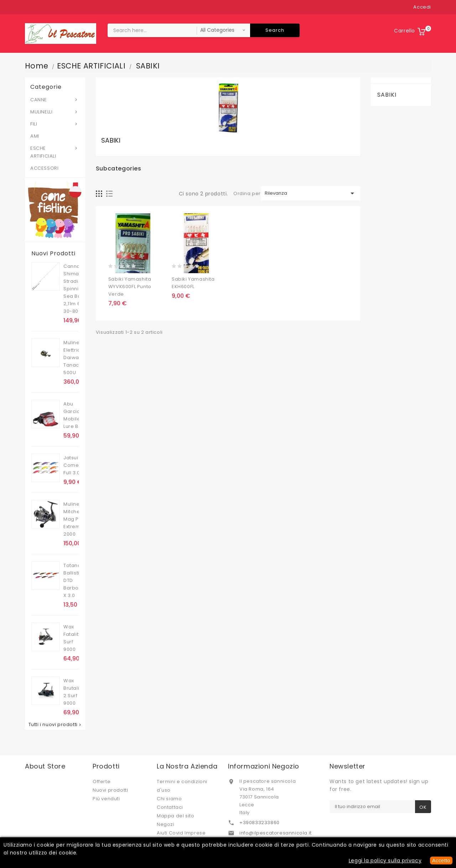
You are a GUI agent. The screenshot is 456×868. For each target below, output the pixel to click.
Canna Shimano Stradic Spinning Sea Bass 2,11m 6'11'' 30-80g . (75, 289)
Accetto (441, 861)
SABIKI (387, 95)
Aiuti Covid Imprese (181, 833)
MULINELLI (55, 112)
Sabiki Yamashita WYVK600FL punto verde (130, 287)
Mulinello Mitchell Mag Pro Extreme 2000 (74, 519)
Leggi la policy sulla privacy (385, 861)
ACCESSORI (44, 168)
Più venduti (106, 799)
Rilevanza (311, 193)
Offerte (102, 782)
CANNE (55, 99)
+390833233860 (260, 823)
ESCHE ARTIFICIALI (55, 152)
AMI (35, 136)
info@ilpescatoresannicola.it (276, 833)
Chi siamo (169, 799)
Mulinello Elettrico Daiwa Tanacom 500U (75, 358)
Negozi (166, 824)
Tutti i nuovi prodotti (55, 725)
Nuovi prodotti (110, 790)
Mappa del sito (175, 816)
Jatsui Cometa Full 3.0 (74, 465)
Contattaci (170, 807)
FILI (55, 124)
